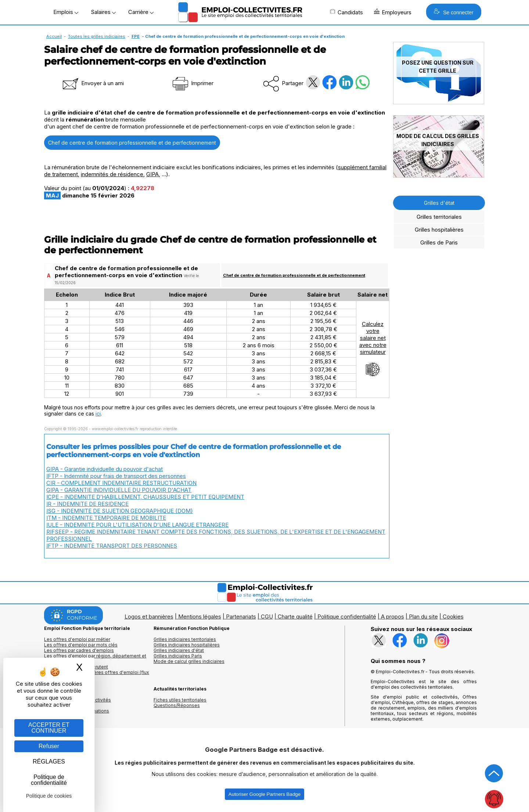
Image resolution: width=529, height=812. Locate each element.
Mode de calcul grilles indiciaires (189, 661)
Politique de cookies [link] (49, 796)
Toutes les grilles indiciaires (97, 36)
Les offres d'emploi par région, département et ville (95, 659)
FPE (136, 36)
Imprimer (192, 83)
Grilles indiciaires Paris (178, 656)
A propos (393, 617)
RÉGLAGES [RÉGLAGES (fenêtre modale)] (49, 762)
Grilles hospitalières (439, 230)
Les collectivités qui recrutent (76, 667)
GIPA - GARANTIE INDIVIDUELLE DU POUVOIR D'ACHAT (119, 490)
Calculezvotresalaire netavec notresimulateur (373, 349)
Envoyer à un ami (93, 83)
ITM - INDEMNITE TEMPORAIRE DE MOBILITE (106, 518)
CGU (267, 617)
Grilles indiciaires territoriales (185, 639)
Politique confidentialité (347, 617)
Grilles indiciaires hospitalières (187, 645)
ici (98, 414)
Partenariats (241, 617)
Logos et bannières (149, 617)
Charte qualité (295, 617)
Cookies (453, 617)
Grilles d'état (439, 203)
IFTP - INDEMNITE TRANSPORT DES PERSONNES (112, 546)
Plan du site (423, 617)
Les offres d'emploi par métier (77, 639)
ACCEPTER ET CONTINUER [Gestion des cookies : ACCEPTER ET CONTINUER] (49, 728)
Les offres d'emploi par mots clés (81, 645)
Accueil (54, 36)
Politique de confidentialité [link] (49, 780)
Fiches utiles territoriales (180, 700)
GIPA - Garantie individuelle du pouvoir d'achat (105, 469)
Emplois (66, 12)
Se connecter (454, 12)
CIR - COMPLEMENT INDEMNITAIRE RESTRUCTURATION (121, 483)
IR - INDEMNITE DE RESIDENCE (87, 504)
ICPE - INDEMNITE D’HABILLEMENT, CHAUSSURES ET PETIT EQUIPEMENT (145, 497)
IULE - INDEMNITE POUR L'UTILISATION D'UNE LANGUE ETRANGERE (137, 525)
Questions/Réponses (177, 705)
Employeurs (393, 12)
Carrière (141, 12)
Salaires (103, 12)
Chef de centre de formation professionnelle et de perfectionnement (132, 143)
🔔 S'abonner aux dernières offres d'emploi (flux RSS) (97, 675)
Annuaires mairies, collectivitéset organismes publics (78, 703)
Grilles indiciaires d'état (179, 650)
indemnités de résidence (112, 174)
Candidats (346, 12)
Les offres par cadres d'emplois (79, 650)
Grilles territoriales (439, 217)
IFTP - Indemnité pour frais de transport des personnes (116, 476)
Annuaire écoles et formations (77, 711)
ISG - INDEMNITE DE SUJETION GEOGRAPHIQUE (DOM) (120, 511)
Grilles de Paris (439, 242)
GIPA (152, 174)
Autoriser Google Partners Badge (264, 794)
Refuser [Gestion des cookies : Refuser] (49, 746)
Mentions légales (200, 617)
